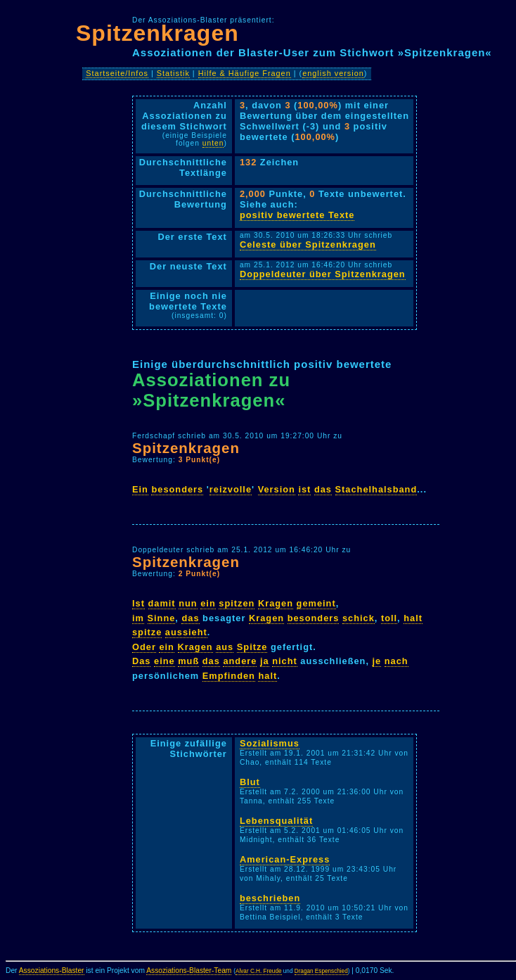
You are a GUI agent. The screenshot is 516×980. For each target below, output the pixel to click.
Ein (140, 489)
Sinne (162, 618)
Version (277, 489)
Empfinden (229, 676)
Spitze (252, 647)
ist (304, 489)
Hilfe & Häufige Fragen (245, 73)
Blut (250, 782)
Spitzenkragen (157, 33)
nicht (285, 661)
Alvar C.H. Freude (259, 971)
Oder (144, 647)
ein (208, 603)
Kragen (276, 603)
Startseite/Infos (117, 73)
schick (359, 618)
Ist (138, 603)
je (377, 661)
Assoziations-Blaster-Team (189, 971)
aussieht (186, 632)
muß (188, 661)
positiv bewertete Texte (297, 215)
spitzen (237, 603)
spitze (147, 632)
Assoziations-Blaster (52, 971)
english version (333, 73)
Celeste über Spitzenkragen (308, 244)
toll (389, 618)
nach (396, 661)
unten (213, 143)
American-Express (285, 859)
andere (240, 661)
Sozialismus (270, 743)
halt (413, 618)
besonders (177, 489)
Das (141, 661)
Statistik (173, 73)
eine (165, 661)
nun (188, 603)
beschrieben (270, 898)
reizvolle (231, 489)
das (323, 489)
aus (225, 647)
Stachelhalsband (376, 489)
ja (265, 661)
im (138, 618)
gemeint (316, 603)
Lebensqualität (276, 821)
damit (162, 603)
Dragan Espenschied (321, 971)
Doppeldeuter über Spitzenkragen (323, 274)
